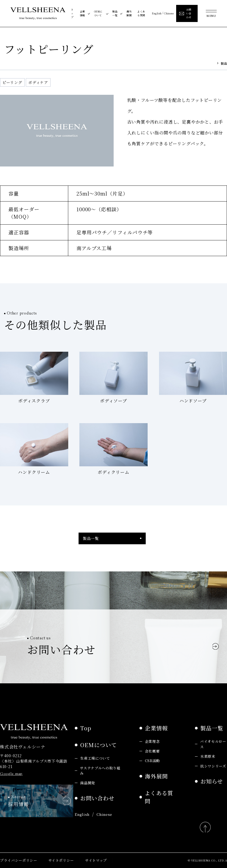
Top (86, 728)
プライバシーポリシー (19, 860)
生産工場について (95, 758)
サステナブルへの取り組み (100, 771)
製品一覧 (115, 13)
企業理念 (152, 741)
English (157, 13)
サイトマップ (96, 860)
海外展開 (129, 13)
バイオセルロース (213, 744)
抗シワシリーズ (213, 766)
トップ (72, 13)
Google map (11, 774)
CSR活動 (152, 761)
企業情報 (83, 13)
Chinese (169, 13)
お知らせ (212, 781)
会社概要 (152, 751)
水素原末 (208, 756)
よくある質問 (141, 13)
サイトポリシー (61, 860)
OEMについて (98, 13)
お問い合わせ (97, 798)
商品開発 (88, 783)
